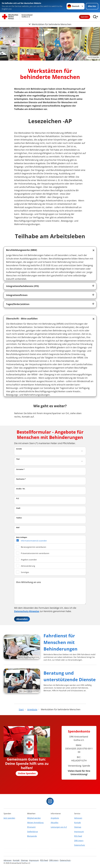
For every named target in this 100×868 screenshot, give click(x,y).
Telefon (19, 518)
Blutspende (32, 836)
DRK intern (79, 841)
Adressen (78, 818)
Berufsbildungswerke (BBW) (22, 250)
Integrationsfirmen (17, 295)
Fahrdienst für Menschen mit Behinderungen (60, 642)
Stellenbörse (32, 832)
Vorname (20, 469)
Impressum (79, 832)
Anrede (19, 449)
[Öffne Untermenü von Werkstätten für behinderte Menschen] (50, 24)
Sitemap (78, 827)
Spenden (85, 17)
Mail (18, 527)
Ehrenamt (31, 827)
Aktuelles (55, 823)
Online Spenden (27, 773)
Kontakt (77, 823)
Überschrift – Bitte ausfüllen (22, 319)
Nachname (21, 479)
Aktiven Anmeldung (35, 823)
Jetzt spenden (9, 818)
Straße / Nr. (21, 489)
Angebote (55, 818)
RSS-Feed (78, 836)
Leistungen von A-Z (59, 827)
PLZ (18, 498)
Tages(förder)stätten (18, 304)
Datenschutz (80, 845)
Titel (18, 459)
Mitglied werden (34, 818)
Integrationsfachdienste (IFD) (23, 286)
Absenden (22, 619)
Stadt (18, 508)
